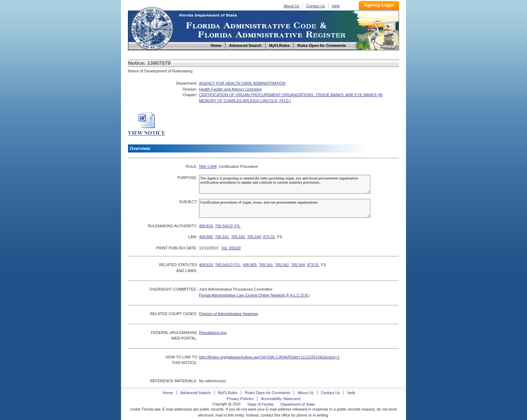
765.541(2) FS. (228, 226)
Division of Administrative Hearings (229, 314)
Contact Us (315, 6)
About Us (291, 6)
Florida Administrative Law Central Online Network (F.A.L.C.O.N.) (254, 295)
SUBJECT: (188, 202)
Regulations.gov (213, 333)
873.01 (269, 237)
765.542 (238, 237)
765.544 (254, 237)
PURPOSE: (187, 178)
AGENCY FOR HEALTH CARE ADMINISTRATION (242, 83)
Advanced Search (196, 393)
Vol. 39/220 (231, 248)
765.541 (222, 237)
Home (152, 27)
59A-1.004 (208, 166)
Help (336, 6)
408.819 (206, 226)
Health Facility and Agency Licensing (230, 89)
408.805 (206, 237)
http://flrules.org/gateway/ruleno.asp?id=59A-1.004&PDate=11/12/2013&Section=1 (269, 357)
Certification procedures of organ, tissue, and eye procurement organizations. (285, 208)
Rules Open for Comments (268, 393)
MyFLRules (228, 393)
